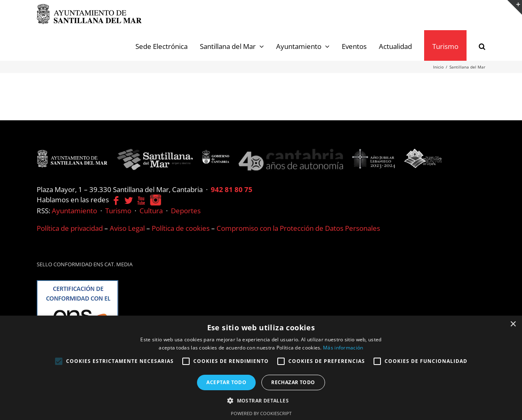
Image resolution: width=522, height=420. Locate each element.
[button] (482, 45)
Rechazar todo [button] (293, 382)
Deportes (186, 211)
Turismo (118, 211)
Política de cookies (181, 228)
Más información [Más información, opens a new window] (343, 348)
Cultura (151, 211)
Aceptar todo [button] (226, 382)
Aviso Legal (127, 228)
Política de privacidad (70, 228)
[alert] (261, 368)
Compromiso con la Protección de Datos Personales (298, 228)
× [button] (513, 324)
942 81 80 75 (232, 189)
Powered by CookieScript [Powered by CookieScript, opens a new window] (261, 413)
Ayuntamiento (74, 211)
